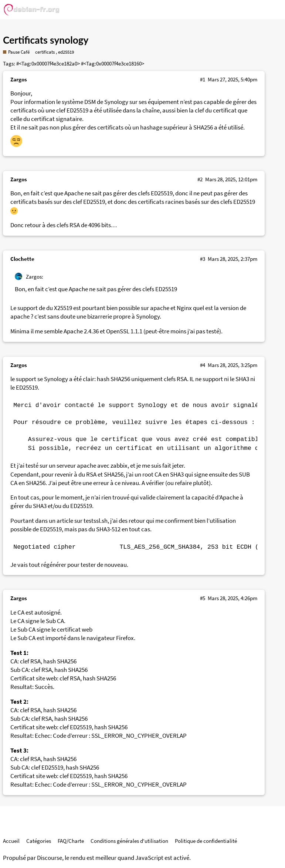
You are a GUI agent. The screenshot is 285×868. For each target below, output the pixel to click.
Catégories (39, 841)
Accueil (11, 841)
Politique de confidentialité (206, 841)
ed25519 (66, 52)
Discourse (50, 858)
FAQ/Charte (71, 841)
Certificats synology (46, 40)
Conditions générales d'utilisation (129, 841)
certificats (45, 52)
